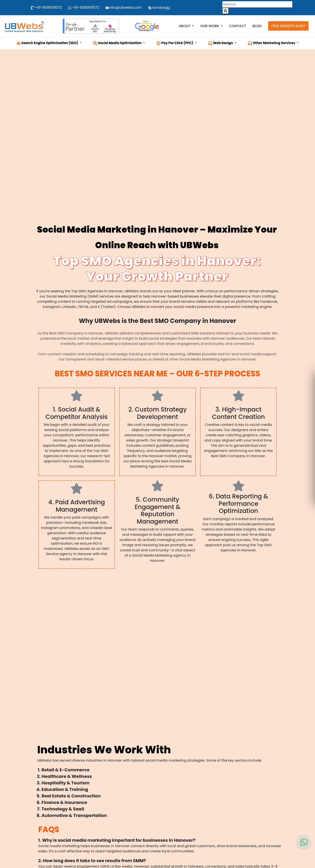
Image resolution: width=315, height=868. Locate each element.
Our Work (210, 26)
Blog (257, 26)
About (185, 26)
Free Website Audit (288, 26)
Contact (238, 26)
